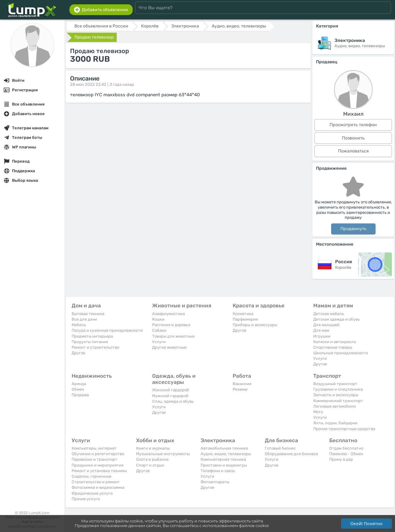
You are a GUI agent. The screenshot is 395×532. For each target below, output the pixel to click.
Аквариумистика (168, 314)
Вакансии (242, 384)
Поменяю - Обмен (346, 454)
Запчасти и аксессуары (336, 395)
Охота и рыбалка (152, 459)
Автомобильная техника (224, 448)
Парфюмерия (245, 319)
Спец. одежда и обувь (173, 401)
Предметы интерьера (92, 336)
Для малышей (326, 325)
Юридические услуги (92, 493)
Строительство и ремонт (96, 482)
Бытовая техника (88, 314)
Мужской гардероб (170, 396)
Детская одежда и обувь (337, 319)
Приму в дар (341, 459)
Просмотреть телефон (353, 125)
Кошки (158, 319)
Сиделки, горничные (91, 476)
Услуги (159, 342)
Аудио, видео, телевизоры (226, 454)
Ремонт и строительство (95, 347)
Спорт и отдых (150, 465)
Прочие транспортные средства (344, 429)
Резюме (240, 389)
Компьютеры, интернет (94, 448)
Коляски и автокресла (335, 342)
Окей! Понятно (366, 524)
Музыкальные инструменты (163, 454)
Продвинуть (353, 229)
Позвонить (353, 138)
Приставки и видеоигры (224, 465)
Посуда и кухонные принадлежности (107, 330)
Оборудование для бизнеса (291, 454)
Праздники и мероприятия (98, 465)
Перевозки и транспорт (94, 459)
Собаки (159, 330)
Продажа (80, 395)
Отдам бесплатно (346, 448)
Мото (318, 412)
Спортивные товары (333, 347)
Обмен (78, 389)
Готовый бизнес (280, 448)
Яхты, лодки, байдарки (335, 423)
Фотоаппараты (215, 482)
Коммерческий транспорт (338, 401)
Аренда (79, 384)
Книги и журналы (153, 448)
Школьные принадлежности (341, 353)
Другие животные (169, 347)
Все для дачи (84, 319)
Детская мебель (329, 314)
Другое (78, 353)
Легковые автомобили (335, 406)
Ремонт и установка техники (99, 471)
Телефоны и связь (218, 471)
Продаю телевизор (94, 37)
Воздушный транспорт (335, 384)
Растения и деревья (171, 325)
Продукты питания (90, 342)
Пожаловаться (353, 151)
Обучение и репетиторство (98, 454)
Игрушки (322, 336)
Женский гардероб (171, 390)
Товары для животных (173, 336)
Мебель (79, 325)
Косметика (243, 314)
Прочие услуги (86, 499)
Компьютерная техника (223, 459)
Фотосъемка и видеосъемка (98, 487)
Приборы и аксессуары (255, 325)
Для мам (321, 330)
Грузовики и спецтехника (338, 389)
